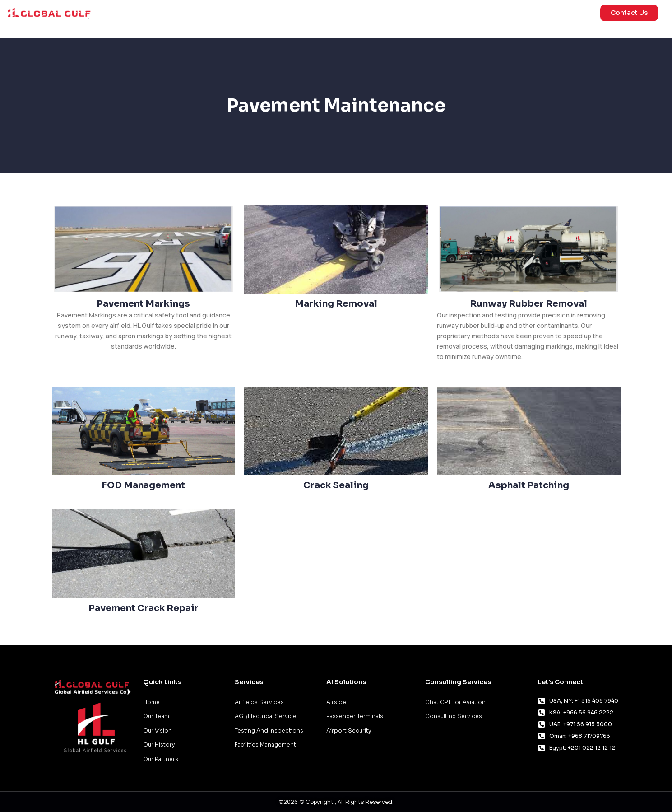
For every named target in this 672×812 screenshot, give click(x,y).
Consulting (510, 13)
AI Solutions (445, 13)
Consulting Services (458, 682)
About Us (569, 13)
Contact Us (629, 13)
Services (380, 13)
